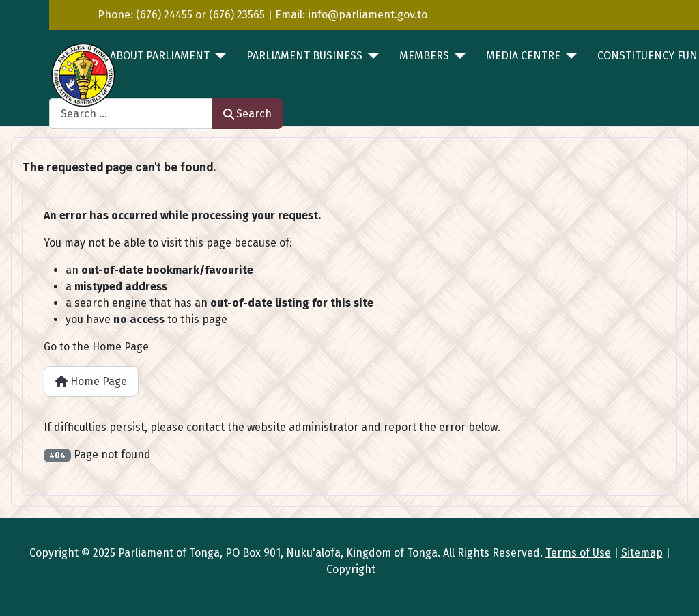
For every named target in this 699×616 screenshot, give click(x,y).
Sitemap (642, 553)
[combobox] (131, 114)
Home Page (91, 381)
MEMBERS (424, 56)
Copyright (351, 569)
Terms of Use (578, 553)
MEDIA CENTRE (523, 56)
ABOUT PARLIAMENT (160, 56)
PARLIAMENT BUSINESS (304, 56)
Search (247, 114)
